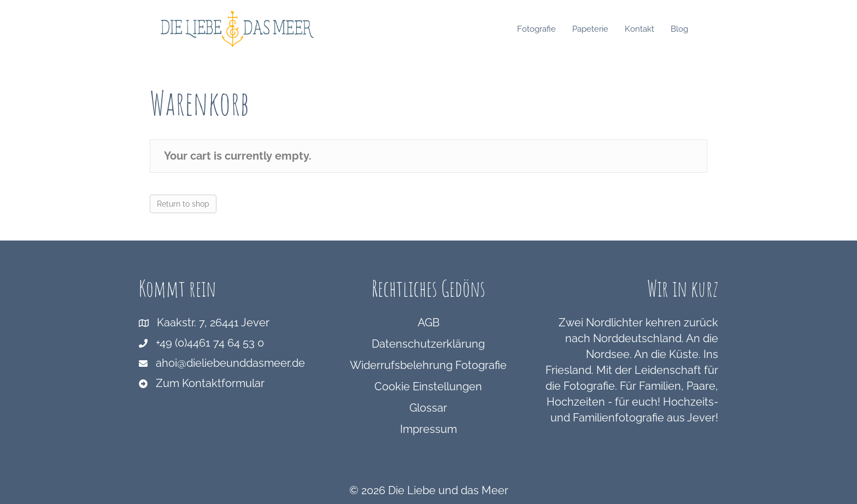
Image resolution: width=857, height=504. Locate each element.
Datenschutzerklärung (428, 344)
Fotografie (547, 29)
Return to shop (183, 204)
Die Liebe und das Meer (448, 490)
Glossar (428, 408)
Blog (690, 29)
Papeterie (601, 29)
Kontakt (650, 29)
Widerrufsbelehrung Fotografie (428, 365)
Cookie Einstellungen (428, 386)
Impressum (428, 429)
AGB (428, 323)
